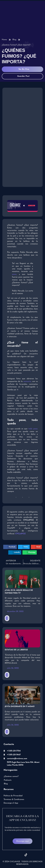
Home (4, 40)
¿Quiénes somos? (11, 776)
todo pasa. (33, 429)
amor (14, 274)
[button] (10, 547)
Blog (14, 40)
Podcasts (8, 780)
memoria (27, 381)
